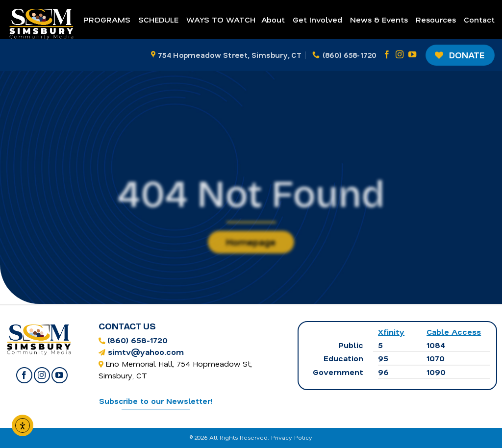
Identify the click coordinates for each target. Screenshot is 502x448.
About (273, 19)
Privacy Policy (292, 437)
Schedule (158, 19)
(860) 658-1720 (138, 340)
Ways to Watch (221, 19)
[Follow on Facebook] (387, 55)
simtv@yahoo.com (146, 352)
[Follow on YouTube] (412, 55)
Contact (479, 19)
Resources (436, 19)
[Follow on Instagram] (400, 55)
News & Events (379, 19)
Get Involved (317, 19)
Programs (107, 19)
